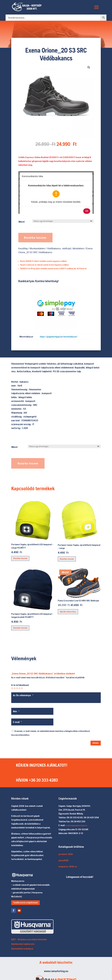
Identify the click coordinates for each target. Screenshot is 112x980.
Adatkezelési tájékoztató (23, 944)
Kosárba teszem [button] (20, 558)
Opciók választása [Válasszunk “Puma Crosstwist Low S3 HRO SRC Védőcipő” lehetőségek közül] (68, 612)
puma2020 (63, 860)
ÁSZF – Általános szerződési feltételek (29, 939)
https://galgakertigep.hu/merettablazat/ (58, 337)
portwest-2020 (66, 854)
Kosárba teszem (35, 238)
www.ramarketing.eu (56, 971)
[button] (89, 67)
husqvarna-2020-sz (68, 867)
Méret (22, 222)
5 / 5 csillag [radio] (22, 688)
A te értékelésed (20, 685)
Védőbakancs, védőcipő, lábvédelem (66, 249)
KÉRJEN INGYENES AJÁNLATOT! (42, 765)
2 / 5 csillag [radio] (15, 688)
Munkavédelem (37, 249)
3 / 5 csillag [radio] (17, 688)
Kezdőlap (23, 249)
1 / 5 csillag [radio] (12, 688)
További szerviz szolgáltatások (25, 903)
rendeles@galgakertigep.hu (76, 826)
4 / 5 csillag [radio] (19, 688)
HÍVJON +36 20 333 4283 (37, 780)
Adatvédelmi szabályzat (22, 949)
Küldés (96, 743)
